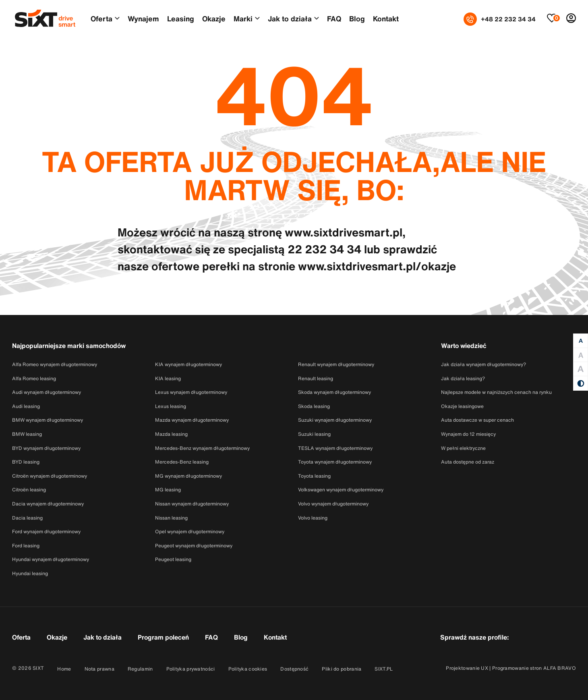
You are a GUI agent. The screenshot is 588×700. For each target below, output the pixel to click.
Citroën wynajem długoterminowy (50, 476)
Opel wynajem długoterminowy (190, 531)
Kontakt (386, 19)
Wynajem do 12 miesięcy (468, 434)
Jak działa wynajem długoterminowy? (483, 364)
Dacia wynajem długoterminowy (48, 504)
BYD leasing (26, 462)
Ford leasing (26, 546)
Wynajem (143, 19)
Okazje (214, 19)
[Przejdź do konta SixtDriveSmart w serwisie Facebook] (527, 637)
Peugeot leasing (173, 559)
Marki (243, 19)
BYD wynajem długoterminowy (46, 448)
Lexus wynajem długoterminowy (191, 392)
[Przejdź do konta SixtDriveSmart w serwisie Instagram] (547, 637)
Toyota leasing (314, 476)
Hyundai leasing (30, 573)
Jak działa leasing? (463, 378)
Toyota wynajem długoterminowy (335, 462)
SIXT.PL (384, 669)
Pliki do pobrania (342, 669)
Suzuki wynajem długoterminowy (335, 420)
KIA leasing (168, 378)
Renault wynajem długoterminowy (336, 364)
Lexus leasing (171, 406)
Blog (357, 19)
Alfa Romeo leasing (34, 378)
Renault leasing (316, 378)
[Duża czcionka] (581, 355)
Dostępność (294, 669)
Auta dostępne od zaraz (468, 462)
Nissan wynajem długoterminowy (192, 504)
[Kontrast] (581, 383)
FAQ (334, 19)
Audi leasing (26, 406)
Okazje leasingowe (462, 406)
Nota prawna (99, 669)
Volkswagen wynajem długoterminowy (341, 490)
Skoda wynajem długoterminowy (334, 392)
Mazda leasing (171, 434)
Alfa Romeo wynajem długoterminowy (55, 364)
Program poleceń (163, 637)
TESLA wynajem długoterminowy (335, 448)
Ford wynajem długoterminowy (46, 531)
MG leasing (168, 490)
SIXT (38, 668)
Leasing (181, 19)
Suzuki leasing (314, 434)
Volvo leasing (313, 518)
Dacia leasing (27, 518)
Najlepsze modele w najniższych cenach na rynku (496, 392)
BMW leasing (27, 434)
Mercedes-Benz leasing (182, 462)
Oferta (101, 19)
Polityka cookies (248, 669)
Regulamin (140, 669)
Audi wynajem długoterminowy (47, 392)
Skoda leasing (314, 406)
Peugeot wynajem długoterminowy (194, 546)
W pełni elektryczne (463, 448)
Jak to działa (290, 19)
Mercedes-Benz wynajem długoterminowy (202, 448)
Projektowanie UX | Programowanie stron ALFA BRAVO (511, 668)
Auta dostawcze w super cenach (477, 420)
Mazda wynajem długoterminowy (192, 420)
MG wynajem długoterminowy (188, 476)
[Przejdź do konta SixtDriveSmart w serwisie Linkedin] (568, 637)
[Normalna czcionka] (581, 341)
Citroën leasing (29, 490)
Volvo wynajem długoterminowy (333, 504)
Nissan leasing (171, 518)
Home (64, 669)
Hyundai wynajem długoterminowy (51, 559)
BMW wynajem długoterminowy (48, 420)
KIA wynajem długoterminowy (188, 364)
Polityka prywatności (191, 669)
